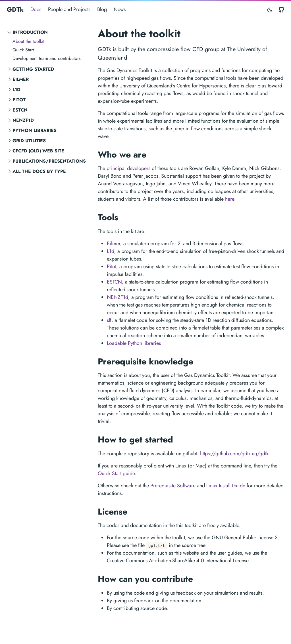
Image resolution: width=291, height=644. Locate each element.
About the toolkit (28, 41)
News (120, 9)
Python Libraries (35, 130)
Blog (102, 9)
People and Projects (69, 9)
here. (230, 199)
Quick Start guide (116, 473)
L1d (16, 90)
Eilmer (21, 79)
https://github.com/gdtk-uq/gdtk (234, 454)
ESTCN (20, 110)
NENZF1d (23, 120)
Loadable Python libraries (134, 343)
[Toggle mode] (270, 10)
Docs (36, 9)
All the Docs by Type (39, 171)
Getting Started (33, 69)
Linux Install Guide (226, 486)
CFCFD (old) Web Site (38, 151)
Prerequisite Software (173, 486)
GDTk (15, 9)
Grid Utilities (29, 141)
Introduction (30, 32)
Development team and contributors (46, 58)
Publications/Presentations (49, 161)
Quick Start (23, 50)
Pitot (19, 100)
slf (109, 320)
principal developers (128, 168)
